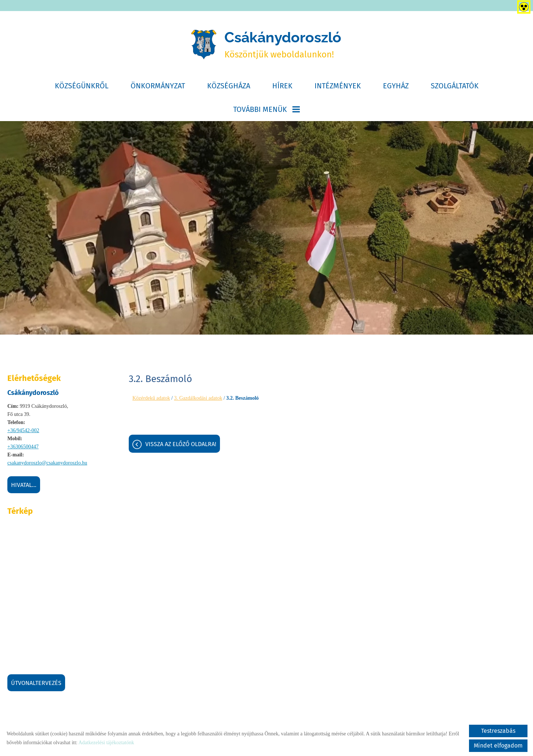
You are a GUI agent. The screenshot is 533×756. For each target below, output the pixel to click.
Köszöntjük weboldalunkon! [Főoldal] (283, 45)
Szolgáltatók (455, 87)
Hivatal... (24, 486)
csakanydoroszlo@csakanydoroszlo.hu (47, 464)
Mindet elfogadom (498, 746)
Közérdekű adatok (151, 400)
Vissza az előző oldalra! (181, 446)
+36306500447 (23, 448)
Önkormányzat (158, 87)
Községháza (229, 87)
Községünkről (82, 87)
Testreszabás (498, 731)
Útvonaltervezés (36, 684)
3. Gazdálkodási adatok (198, 400)
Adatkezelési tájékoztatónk (106, 743)
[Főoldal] (202, 45)
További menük (266, 111)
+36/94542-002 (23, 432)
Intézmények (338, 87)
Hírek (282, 87)
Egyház (396, 87)
